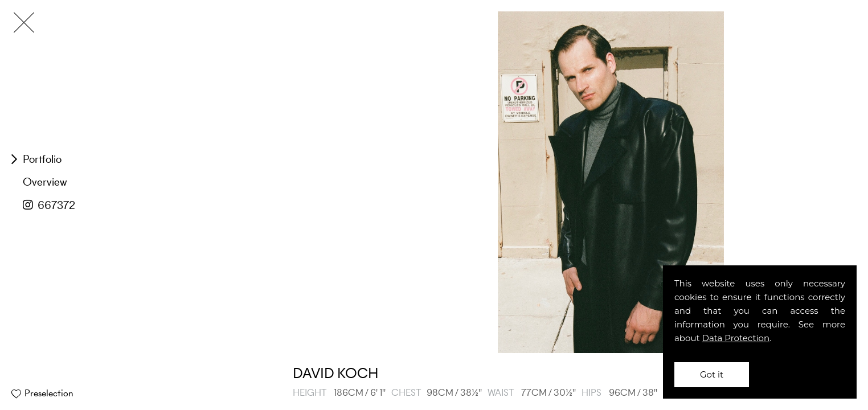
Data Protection (736, 338)
